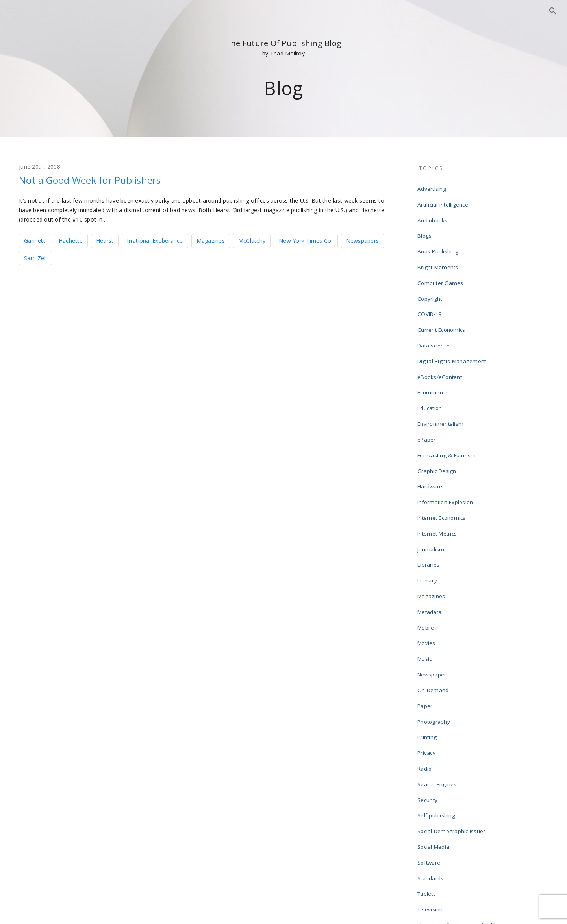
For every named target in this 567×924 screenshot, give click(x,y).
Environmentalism (441, 376)
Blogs (426, 225)
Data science (435, 313)
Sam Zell (35, 257)
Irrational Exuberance (155, 240)
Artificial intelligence (444, 200)
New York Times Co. (306, 240)
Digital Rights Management (452, 326)
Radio (426, 653)
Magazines (211, 240)
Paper (426, 603)
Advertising (433, 187)
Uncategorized (437, 792)
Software (430, 729)
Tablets (428, 754)
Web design (434, 817)
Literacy (429, 502)
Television (432, 767)
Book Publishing (439, 238)
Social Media (435, 716)
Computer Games (441, 263)
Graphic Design (438, 414)
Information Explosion (446, 439)
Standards (432, 741)
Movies (428, 553)
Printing (428, 628)
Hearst (105, 240)
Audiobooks (434, 213)
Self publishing (437, 691)
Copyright (431, 275)
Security (429, 678)
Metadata (431, 527)
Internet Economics (443, 452)
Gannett (35, 240)
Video (426, 804)
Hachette (71, 240)
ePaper (428, 389)
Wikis (425, 830)
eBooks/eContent (441, 338)
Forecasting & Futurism (447, 401)
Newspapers (363, 240)
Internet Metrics (438, 464)
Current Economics (442, 301)
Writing (428, 842)
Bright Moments (438, 250)
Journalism (432, 477)
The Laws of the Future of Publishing (464, 779)
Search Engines (438, 666)
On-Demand (434, 590)
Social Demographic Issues (452, 704)
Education (431, 364)
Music (426, 565)
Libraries (430, 490)
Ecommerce (433, 351)
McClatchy (252, 240)
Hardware (431, 427)
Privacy (428, 641)
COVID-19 (430, 288)
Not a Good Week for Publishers (104, 179)
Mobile (427, 540)
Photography (435, 615)
